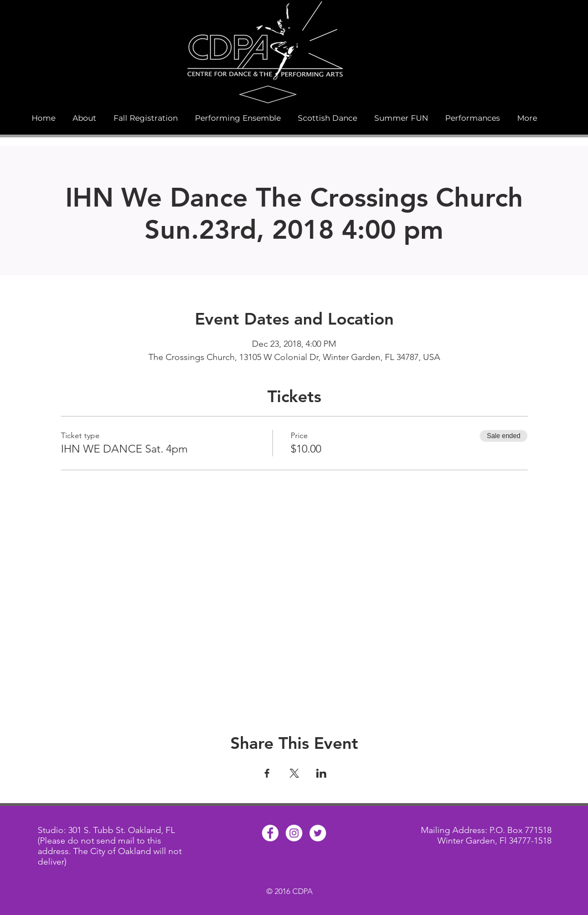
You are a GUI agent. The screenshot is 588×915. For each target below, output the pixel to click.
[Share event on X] (294, 773)
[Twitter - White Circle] (318, 833)
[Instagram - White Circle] (294, 833)
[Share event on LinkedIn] (321, 773)
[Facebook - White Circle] (270, 833)
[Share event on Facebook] (267, 773)
